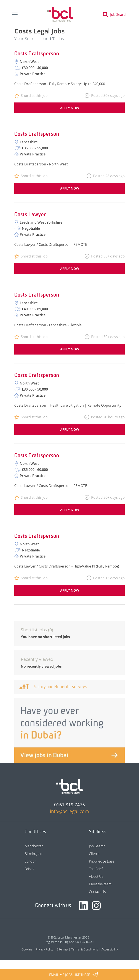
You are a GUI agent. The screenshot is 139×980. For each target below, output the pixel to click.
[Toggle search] (116, 15)
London (31, 861)
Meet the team (100, 884)
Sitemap (62, 949)
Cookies (27, 949)
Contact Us (97, 892)
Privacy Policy (44, 949)
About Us (96, 876)
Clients (94, 854)
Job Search (97, 846)
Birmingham (34, 854)
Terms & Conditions (85, 949)
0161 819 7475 (69, 805)
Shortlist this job (34, 96)
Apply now (70, 108)
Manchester (34, 846)
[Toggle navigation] (15, 15)
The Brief (96, 869)
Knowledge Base (102, 861)
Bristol (30, 869)
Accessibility (110, 949)
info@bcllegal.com (69, 811)
